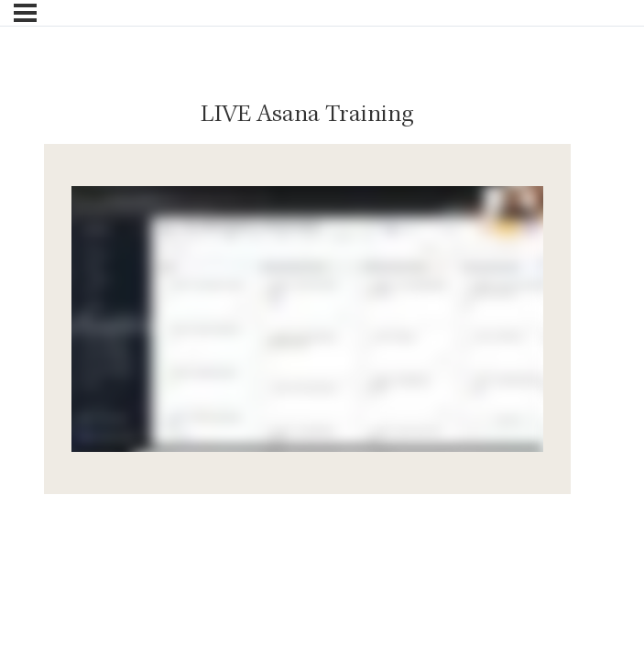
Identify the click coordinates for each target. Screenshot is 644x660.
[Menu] (25, 13)
